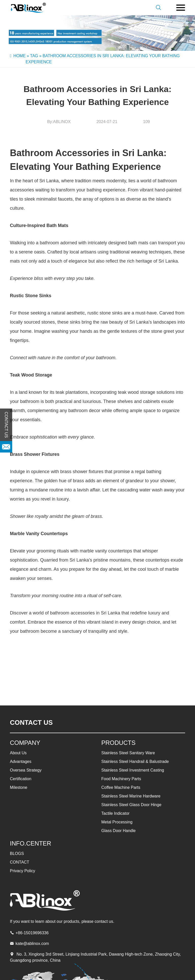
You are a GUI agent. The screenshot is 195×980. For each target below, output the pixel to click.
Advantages (21, 762)
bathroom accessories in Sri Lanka (85, 613)
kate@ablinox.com (32, 944)
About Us (18, 753)
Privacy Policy (23, 871)
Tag (34, 56)
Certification (21, 779)
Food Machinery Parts (121, 779)
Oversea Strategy (26, 770)
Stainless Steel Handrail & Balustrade (135, 762)
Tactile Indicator (115, 813)
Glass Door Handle (118, 831)
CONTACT (20, 862)
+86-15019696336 (32, 933)
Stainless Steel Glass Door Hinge (131, 805)
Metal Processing (117, 822)
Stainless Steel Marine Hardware (131, 796)
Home (20, 56)
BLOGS (17, 854)
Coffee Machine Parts (121, 787)
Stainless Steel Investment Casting (133, 770)
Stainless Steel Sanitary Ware (128, 753)
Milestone (19, 787)
